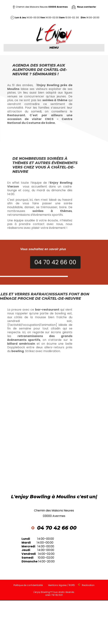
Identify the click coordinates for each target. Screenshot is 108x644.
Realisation (88, 585)
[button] (68, 270)
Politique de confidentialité (28, 585)
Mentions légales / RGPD (61, 585)
